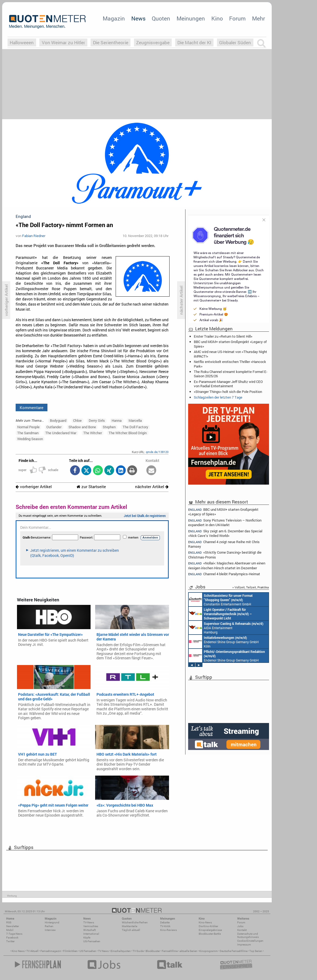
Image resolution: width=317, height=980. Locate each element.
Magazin (114, 18)
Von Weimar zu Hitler (63, 42)
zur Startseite (91, 487)
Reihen (49, 926)
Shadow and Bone (82, 427)
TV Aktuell (32, 951)
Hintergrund (52, 922)
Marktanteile (130, 926)
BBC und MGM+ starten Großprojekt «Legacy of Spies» (230, 344)
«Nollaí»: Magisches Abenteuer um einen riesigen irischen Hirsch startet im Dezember (227, 565)
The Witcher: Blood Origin (128, 433)
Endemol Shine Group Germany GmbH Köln (224, 642)
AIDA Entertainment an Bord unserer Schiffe (220, 614)
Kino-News (205, 922)
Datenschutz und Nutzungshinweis (248, 935)
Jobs (240, 926)
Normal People (28, 427)
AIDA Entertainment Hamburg (226, 628)
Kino (217, 18)
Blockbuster (153, 951)
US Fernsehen (88, 951)
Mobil (10, 930)
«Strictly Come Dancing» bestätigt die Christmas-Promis (225, 555)
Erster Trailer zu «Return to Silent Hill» (223, 336)
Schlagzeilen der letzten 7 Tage (218, 397)
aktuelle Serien (188, 951)
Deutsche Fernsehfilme (234, 951)
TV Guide (138, 951)
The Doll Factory (135, 427)
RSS (9, 922)
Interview (50, 930)
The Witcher (93, 433)
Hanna (117, 420)
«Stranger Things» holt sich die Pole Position (228, 392)
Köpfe (87, 938)
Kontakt (242, 930)
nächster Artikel (152, 487)
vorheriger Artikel (34, 487)
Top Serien (256, 951)
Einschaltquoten (121, 951)
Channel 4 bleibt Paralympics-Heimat (224, 574)
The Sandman (28, 433)
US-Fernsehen (92, 941)
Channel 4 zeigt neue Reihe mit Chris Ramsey (224, 544)
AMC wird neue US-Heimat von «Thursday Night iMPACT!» (230, 354)
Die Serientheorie (111, 42)
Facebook (12, 938)
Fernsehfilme (170, 951)
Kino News (18, 951)
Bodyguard (58, 420)
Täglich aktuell (131, 930)
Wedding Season (30, 439)
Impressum (244, 945)
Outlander (54, 427)
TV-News (89, 922)
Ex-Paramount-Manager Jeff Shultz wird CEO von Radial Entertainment (228, 384)
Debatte (165, 922)
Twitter (10, 941)
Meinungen (191, 18)
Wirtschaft (89, 930)
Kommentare (32, 407)
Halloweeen (22, 42)
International (91, 934)
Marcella (135, 420)
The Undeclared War (61, 433)
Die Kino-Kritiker (208, 926)
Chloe (77, 420)
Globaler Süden (235, 42)
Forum (237, 18)
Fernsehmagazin (51, 951)
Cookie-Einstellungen (250, 941)
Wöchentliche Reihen (135, 922)
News (138, 18)
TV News (103, 951)
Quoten (161, 18)
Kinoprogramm (209, 951)
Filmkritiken (70, 951)
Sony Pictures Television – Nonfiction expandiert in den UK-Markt (225, 522)
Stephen (109, 427)
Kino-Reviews (168, 930)
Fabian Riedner (34, 236)
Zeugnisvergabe (153, 42)
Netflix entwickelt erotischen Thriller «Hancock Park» (230, 364)
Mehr (259, 18)
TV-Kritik (165, 926)
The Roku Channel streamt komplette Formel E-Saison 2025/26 (231, 374)
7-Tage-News (14, 934)
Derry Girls (97, 420)
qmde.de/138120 (157, 452)
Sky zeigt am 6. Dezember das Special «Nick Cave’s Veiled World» (225, 533)
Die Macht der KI (194, 42)
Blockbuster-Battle (210, 934)
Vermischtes (91, 926)
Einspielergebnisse (210, 930)
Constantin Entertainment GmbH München (221, 599)
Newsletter (13, 926)
